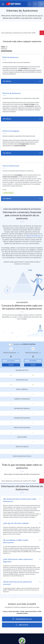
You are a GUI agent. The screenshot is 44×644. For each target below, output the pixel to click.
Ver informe (7, 81)
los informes (4, 48)
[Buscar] (41, 4)
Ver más (11, 365)
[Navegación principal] (3, 4)
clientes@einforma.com (22, 619)
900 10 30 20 (22, 625)
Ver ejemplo (11, 361)
